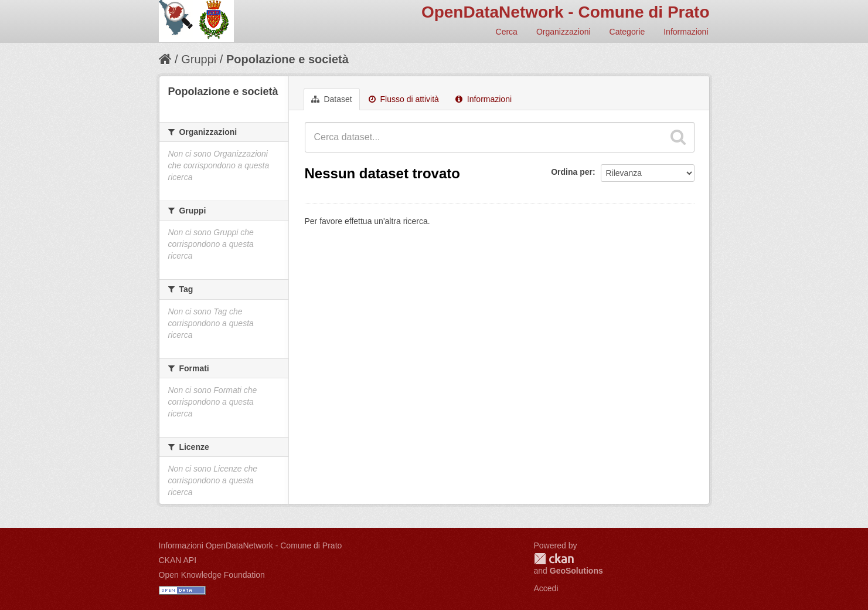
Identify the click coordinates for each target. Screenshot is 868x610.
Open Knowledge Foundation (212, 575)
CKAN (554, 559)
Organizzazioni (564, 32)
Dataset (332, 99)
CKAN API (178, 560)
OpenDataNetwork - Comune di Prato (566, 12)
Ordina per (572, 172)
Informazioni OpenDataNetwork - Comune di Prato (251, 545)
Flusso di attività (404, 99)
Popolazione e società (287, 59)
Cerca (507, 32)
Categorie (627, 32)
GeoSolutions (576, 571)
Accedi (546, 588)
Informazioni (686, 32)
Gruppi (199, 59)
